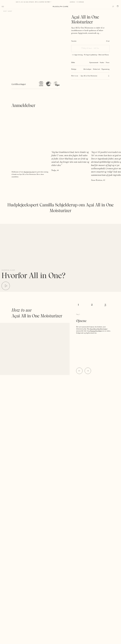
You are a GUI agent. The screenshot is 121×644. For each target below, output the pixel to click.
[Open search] (114, 7)
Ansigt (10, 11)
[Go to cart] (118, 6)
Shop (5, 11)
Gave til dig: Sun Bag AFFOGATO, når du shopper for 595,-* (34, 2)
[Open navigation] (3, 7)
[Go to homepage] (60, 7)
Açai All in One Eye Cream (98, 329)
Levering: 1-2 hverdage (77, 2)
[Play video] (6, 286)
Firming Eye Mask (96, 331)
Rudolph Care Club (29, 172)
